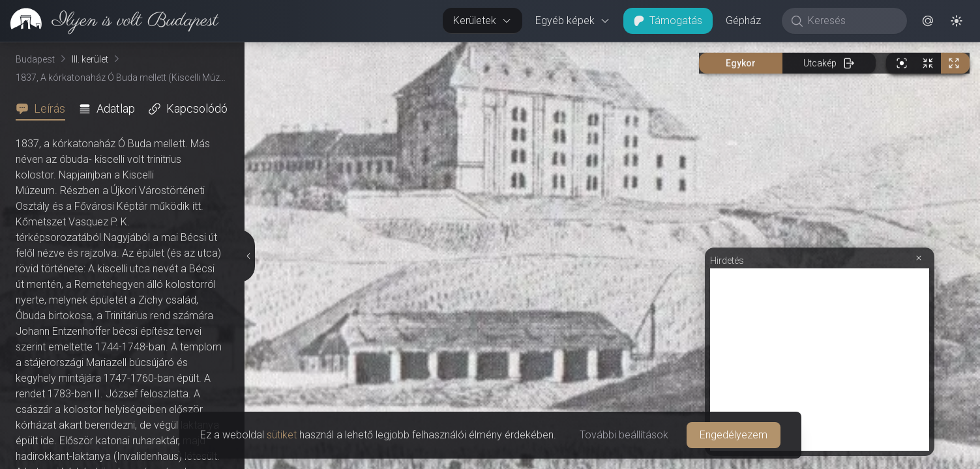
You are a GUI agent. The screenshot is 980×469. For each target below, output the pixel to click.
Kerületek (483, 21)
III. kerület (90, 59)
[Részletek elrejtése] (248, 256)
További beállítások (624, 435)
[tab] (44, 109)
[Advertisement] (820, 360)
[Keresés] (851, 21)
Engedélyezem (734, 435)
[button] (928, 21)
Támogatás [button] (668, 21)
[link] (109, 21)
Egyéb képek (573, 21)
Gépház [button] (743, 21)
